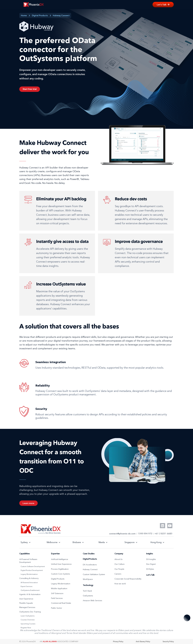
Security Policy (168, 641)
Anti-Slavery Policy (143, 641)
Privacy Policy (118, 641)
